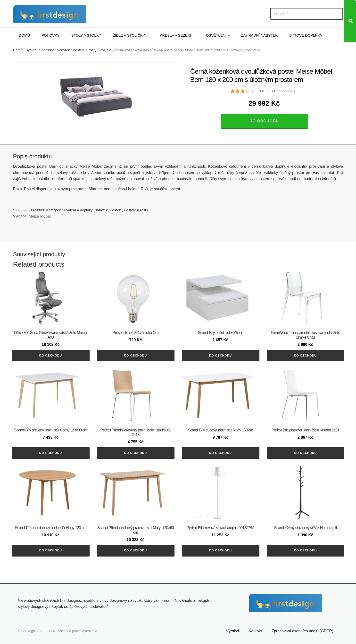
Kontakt (255, 631)
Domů (25, 35)
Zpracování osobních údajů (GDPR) (302, 631)
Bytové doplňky (306, 35)
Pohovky (50, 35)
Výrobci (233, 631)
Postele (105, 50)
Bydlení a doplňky (40, 50)
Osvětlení (216, 35)
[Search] (350, 21)
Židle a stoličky (129, 35)
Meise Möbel (40, 216)
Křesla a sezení (176, 35)
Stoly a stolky (86, 35)
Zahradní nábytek (259, 35)
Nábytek (63, 50)
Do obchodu (264, 121)
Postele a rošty (85, 50)
